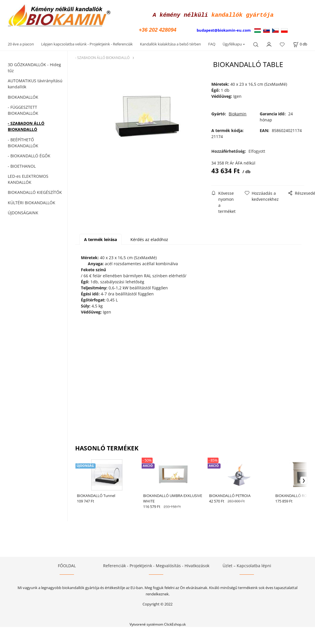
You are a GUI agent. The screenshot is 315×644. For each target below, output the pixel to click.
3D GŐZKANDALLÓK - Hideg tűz (34, 67)
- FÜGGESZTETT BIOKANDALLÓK (23, 109)
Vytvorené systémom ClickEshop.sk (158, 623)
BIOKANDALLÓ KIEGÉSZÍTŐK (35, 191)
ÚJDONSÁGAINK (23, 212)
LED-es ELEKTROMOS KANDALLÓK (28, 178)
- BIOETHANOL (22, 165)
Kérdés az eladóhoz (149, 239)
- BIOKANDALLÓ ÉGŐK (29, 155)
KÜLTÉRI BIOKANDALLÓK (32, 202)
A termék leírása (100, 239)
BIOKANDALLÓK (23, 96)
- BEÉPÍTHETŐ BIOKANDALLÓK (23, 142)
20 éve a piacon (21, 43)
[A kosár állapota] (300, 43)
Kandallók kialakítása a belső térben (170, 43)
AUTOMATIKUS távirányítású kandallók (35, 83)
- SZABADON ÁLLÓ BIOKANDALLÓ (26, 125)
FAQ (212, 43)
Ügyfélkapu (232, 43)
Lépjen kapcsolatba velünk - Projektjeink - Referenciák (87, 43)
